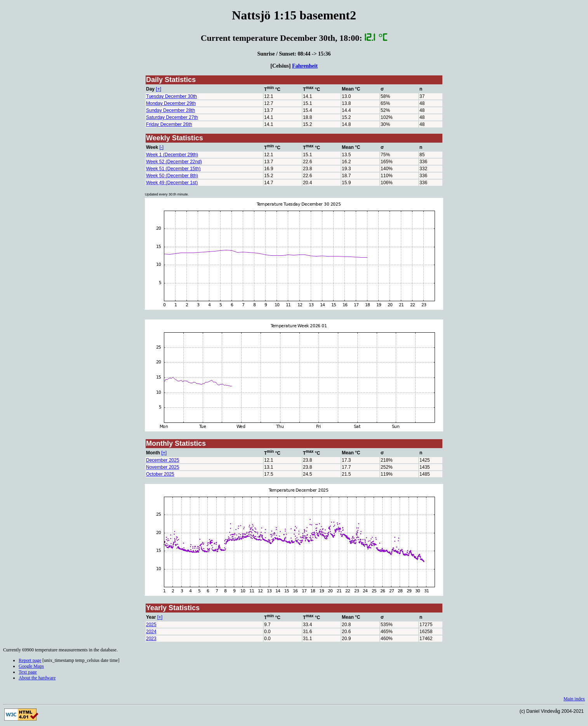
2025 (151, 625)
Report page (30, 660)
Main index (574, 699)
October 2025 (160, 474)
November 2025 (163, 467)
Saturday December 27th (172, 117)
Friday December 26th (169, 124)
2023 (151, 639)
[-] (161, 147)
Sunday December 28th (170, 110)
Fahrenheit (305, 66)
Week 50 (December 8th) (172, 176)
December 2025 (163, 460)
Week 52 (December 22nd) (174, 162)
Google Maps (31, 666)
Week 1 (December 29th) (172, 155)
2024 (151, 632)
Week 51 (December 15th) (173, 169)
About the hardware (37, 678)
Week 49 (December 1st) (172, 183)
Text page (28, 672)
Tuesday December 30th (171, 96)
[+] (158, 89)
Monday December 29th (171, 103)
